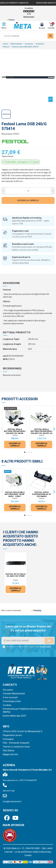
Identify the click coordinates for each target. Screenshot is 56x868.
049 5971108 (9, 791)
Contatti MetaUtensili (14, 693)
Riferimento (7, 134)
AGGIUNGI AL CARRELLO (28, 200)
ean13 (6, 356)
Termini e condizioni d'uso (16, 747)
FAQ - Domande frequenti (16, 743)
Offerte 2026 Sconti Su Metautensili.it (23, 731)
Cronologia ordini (12, 701)
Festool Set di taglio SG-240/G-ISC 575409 (16, 575)
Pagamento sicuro (12, 735)
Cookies (7, 705)
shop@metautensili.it (12, 802)
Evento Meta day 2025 (14, 716)
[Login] (42, 26)
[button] (25, 452)
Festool (15, 435)
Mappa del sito (10, 754)
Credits (28, 855)
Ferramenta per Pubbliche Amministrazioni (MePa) (25, 710)
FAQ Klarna (8, 750)
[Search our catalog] (50, 36)
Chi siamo (8, 690)
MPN (5, 359)
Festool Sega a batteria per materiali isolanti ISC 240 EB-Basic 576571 (15, 432)
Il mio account (10, 697)
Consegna (8, 739)
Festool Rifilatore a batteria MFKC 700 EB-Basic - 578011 (15, 494)
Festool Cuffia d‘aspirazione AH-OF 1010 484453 (41, 494)
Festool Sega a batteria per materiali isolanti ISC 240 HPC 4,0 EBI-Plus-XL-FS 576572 (41, 432)
